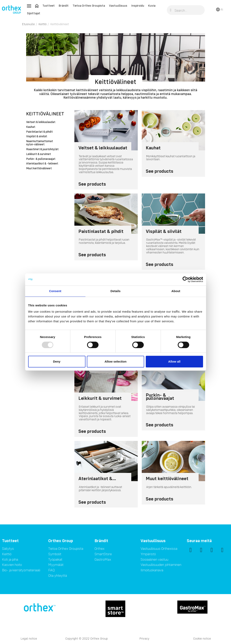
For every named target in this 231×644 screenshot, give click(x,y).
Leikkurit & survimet (38, 154)
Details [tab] (116, 291)
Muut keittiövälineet (39, 168)
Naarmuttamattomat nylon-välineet (40, 143)
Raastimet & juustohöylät (42, 149)
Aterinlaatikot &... (97, 478)
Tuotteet (49, 6)
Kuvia (152, 6)
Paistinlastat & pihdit (39, 132)
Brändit (64, 6)
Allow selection (115, 361)
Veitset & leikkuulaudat (41, 122)
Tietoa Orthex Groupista (89, 6)
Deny (57, 361)
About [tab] (176, 291)
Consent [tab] (55, 291)
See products (92, 184)
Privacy (144, 638)
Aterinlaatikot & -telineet (42, 164)
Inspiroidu (138, 6)
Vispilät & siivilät (37, 136)
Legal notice (29, 638)
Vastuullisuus (118, 6)
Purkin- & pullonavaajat (41, 159)
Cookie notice (202, 638)
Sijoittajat (34, 13)
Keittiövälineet (45, 114)
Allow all (174, 361)
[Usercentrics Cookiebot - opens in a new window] (185, 279)
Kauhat (31, 127)
